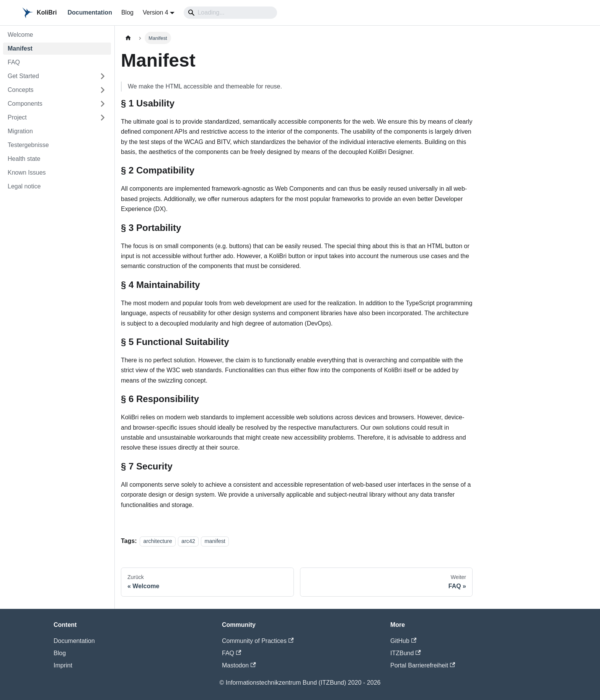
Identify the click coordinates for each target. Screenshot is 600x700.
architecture (157, 541)
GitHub (403, 641)
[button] (57, 76)
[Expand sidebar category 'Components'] (103, 104)
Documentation (90, 12)
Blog (127, 12)
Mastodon (239, 665)
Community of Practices (258, 641)
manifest (215, 541)
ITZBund (406, 653)
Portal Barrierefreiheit (423, 665)
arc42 (188, 541)
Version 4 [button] (156, 12)
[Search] (230, 13)
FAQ (232, 653)
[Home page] (128, 38)
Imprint (63, 665)
